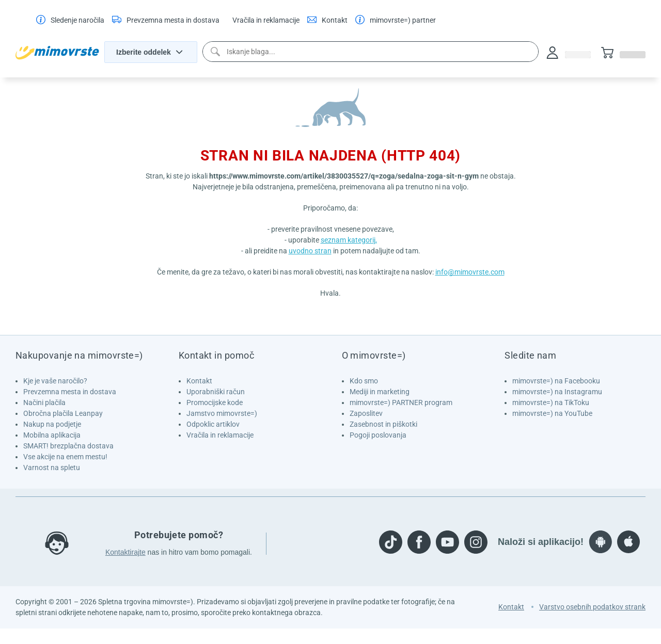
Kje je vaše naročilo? (55, 381)
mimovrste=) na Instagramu (557, 392)
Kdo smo (364, 381)
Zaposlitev (366, 413)
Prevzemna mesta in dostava (70, 392)
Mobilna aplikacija (52, 435)
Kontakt (199, 381)
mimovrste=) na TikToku (551, 403)
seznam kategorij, (349, 240)
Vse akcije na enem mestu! (65, 457)
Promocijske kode (215, 403)
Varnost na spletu (52, 468)
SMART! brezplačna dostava (68, 446)
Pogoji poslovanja (378, 435)
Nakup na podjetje (52, 424)
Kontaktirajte (125, 552)
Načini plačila (44, 403)
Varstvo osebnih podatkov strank (592, 607)
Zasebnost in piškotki (383, 424)
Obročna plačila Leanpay (63, 413)
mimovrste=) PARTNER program (401, 403)
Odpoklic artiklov (213, 424)
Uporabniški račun (216, 392)
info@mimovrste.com (470, 272)
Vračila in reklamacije (220, 435)
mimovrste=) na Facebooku (556, 381)
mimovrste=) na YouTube (552, 413)
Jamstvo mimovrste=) (222, 413)
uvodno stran (310, 251)
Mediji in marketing (380, 392)
